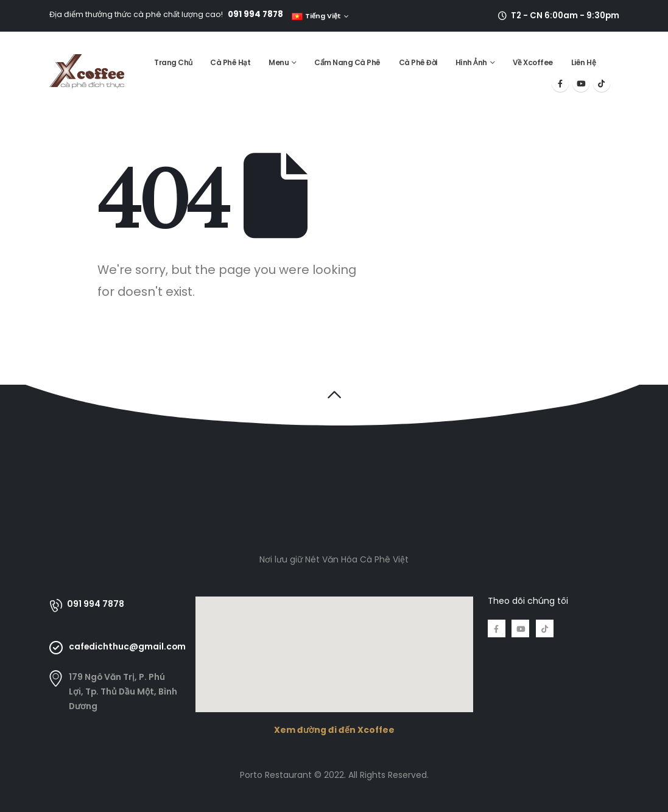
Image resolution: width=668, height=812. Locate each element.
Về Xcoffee (533, 62)
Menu (279, 62)
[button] (334, 394)
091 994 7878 (255, 14)
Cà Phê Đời (418, 62)
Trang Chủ (173, 62)
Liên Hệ (584, 62)
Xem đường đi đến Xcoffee (334, 730)
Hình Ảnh (471, 62)
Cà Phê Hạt (230, 62)
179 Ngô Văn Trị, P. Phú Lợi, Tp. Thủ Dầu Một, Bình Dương (123, 691)
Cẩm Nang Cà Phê (347, 62)
